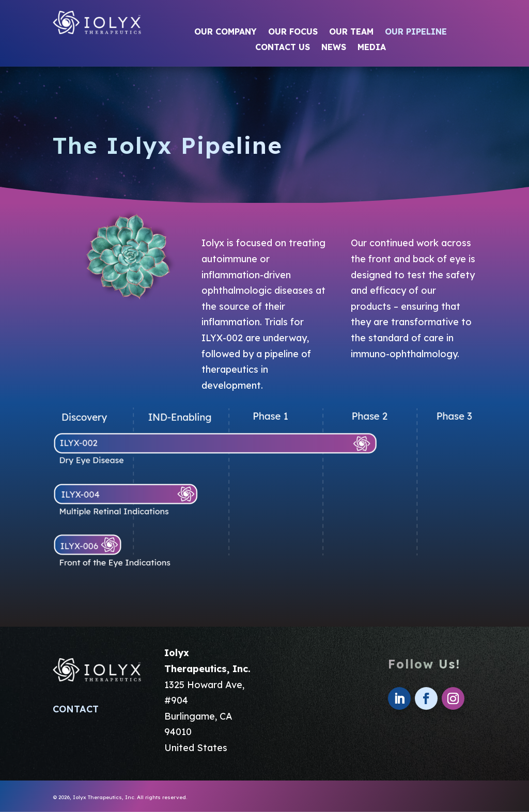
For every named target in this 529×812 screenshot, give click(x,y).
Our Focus (293, 32)
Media (372, 48)
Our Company (225, 32)
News (334, 48)
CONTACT (76, 709)
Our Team (351, 32)
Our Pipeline (416, 32)
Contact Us (283, 48)
